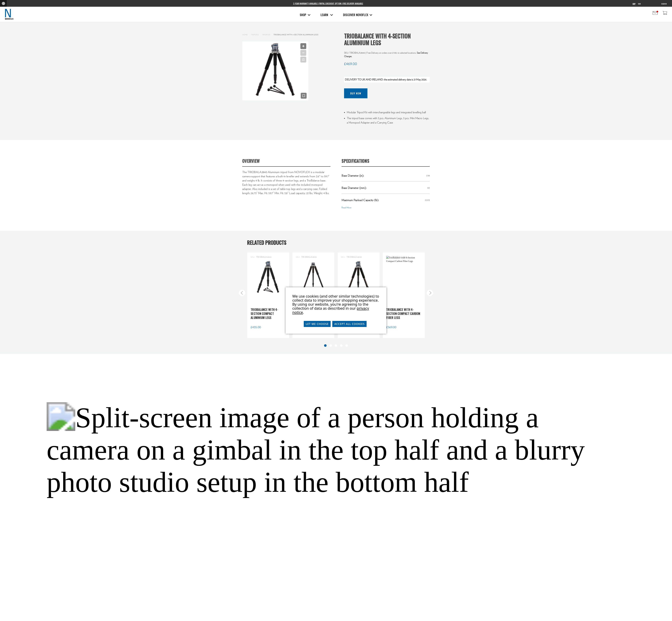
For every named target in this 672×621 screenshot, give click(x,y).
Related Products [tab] (267, 243)
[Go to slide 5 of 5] (242, 293)
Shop (305, 15)
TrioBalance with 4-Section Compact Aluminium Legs (264, 314)
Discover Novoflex (358, 15)
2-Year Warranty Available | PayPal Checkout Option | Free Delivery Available (328, 3)
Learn (327, 15)
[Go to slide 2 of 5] (430, 293)
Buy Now (356, 93)
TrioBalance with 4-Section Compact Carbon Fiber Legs (403, 314)
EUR (639, 4)
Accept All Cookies (349, 324)
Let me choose (317, 324)
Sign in (664, 4)
